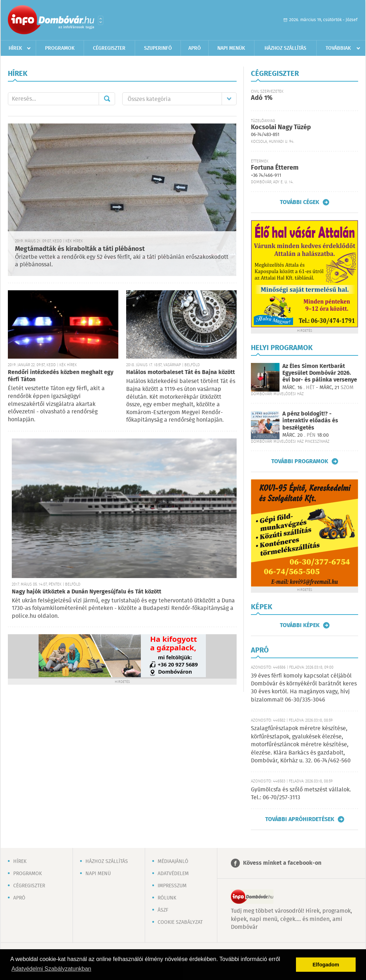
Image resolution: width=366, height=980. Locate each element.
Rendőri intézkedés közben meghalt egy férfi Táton (61, 376)
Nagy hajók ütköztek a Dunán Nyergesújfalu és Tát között (86, 592)
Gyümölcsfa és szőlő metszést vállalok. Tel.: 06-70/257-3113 (301, 794)
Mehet (107, 99)
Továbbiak (338, 48)
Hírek (15, 48)
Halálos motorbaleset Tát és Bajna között (180, 372)
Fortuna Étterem (275, 168)
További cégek (300, 202)
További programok (300, 461)
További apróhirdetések (300, 819)
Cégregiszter (109, 48)
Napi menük (231, 48)
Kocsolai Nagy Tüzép (281, 127)
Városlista (101, 20)
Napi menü (98, 874)
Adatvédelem (173, 874)
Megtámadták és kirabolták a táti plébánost (80, 249)
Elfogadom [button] (326, 965)
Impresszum (172, 886)
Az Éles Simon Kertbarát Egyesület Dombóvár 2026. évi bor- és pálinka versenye (320, 373)
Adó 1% (262, 98)
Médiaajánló (173, 862)
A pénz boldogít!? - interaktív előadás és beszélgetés (310, 421)
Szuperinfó (158, 48)
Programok (60, 48)
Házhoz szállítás (285, 48)
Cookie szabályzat (180, 922)
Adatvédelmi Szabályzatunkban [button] (51, 969)
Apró (195, 48)
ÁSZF (163, 910)
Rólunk (167, 898)
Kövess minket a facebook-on (282, 863)
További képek (300, 625)
